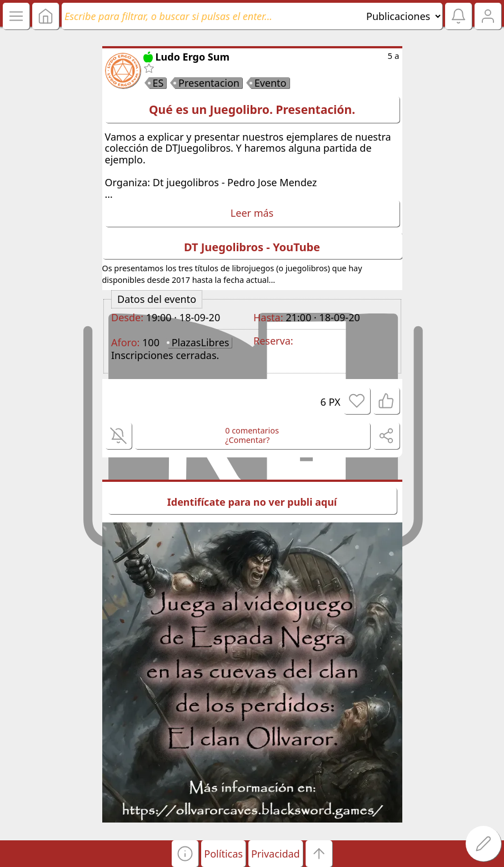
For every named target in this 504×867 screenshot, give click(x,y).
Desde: (127, 317)
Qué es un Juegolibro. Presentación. (252, 109)
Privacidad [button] (276, 854)
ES (158, 83)
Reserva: (273, 341)
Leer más (252, 213)
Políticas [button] (223, 854)
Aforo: (125, 342)
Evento (271, 83)
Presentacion (209, 83)
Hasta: (268, 317)
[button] (185, 854)
